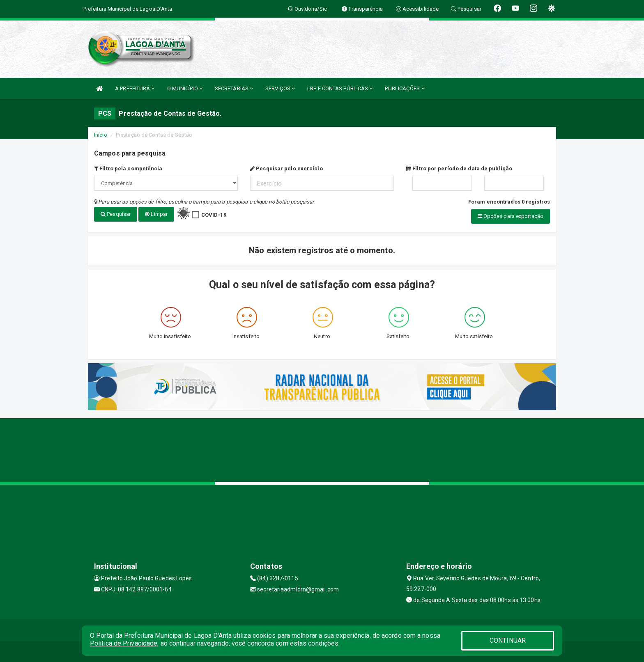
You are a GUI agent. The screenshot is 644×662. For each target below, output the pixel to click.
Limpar (156, 214)
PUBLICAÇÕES (405, 88)
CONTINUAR (508, 640)
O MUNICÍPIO (185, 88)
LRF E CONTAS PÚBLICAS (340, 88)
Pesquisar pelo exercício (286, 168)
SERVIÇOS (280, 88)
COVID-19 (214, 215)
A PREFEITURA (135, 88)
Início (101, 135)
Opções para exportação (511, 216)
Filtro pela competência (128, 168)
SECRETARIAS (234, 88)
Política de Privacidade (124, 643)
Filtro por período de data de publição (459, 168)
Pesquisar (116, 214)
